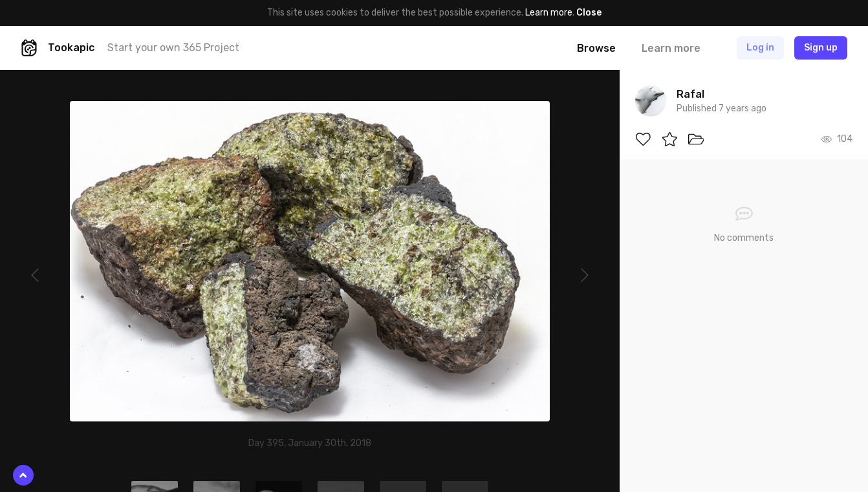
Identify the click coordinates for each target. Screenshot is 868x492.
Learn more (549, 13)
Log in (760, 48)
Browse (596, 48)
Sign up (821, 48)
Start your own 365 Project (173, 48)
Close (589, 13)
